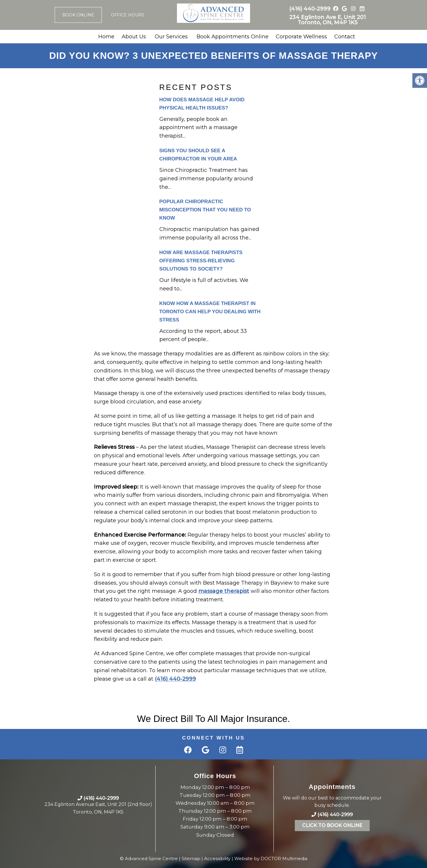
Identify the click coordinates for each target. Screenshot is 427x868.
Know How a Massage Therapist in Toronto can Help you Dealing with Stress (210, 312)
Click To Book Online (332, 825)
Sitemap (191, 858)
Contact (345, 37)
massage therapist (224, 591)
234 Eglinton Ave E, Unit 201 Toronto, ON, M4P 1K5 (328, 20)
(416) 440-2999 (310, 9)
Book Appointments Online (233, 37)
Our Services (171, 37)
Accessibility (217, 858)
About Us (134, 37)
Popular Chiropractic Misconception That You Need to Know (205, 210)
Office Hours (128, 15)
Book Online (78, 15)
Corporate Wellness (301, 37)
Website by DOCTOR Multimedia (271, 858)
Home (106, 37)
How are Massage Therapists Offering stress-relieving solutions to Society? (201, 261)
